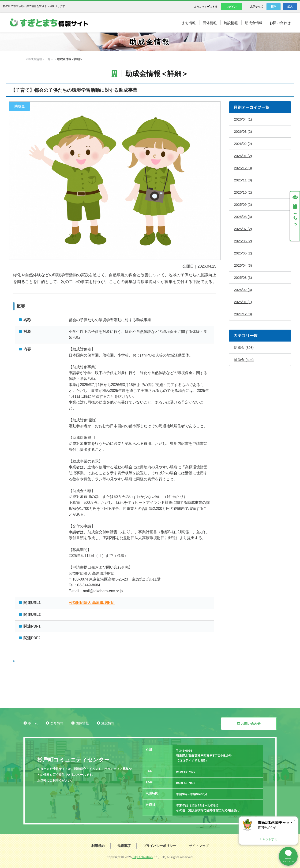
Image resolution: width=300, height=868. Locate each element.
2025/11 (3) (243, 180)
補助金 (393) (244, 360)
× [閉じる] (294, 820)
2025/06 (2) (243, 241)
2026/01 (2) (243, 156)
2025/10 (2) (243, 192)
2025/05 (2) (243, 253)
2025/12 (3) (243, 168)
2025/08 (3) (243, 217)
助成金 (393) (244, 348)
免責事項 (124, 846)
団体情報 (82, 723)
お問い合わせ (249, 724)
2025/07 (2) (243, 229)
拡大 (290, 7)
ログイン (231, 7)
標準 (274, 7)
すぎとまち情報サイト (54, 23)
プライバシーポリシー (160, 846)
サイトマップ (199, 846)
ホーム (30, 59)
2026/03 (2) (243, 131)
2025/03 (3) (243, 278)
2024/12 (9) (243, 314)
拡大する (115, 181)
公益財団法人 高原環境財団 (92, 603)
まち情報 (57, 723)
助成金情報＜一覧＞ (51, 59)
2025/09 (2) (243, 204)
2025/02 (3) (243, 290)
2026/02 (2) (243, 144)
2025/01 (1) (243, 302)
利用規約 (98, 846)
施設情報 (108, 723)
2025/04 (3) (243, 265)
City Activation (143, 857)
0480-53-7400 (186, 772)
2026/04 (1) (243, 119)
